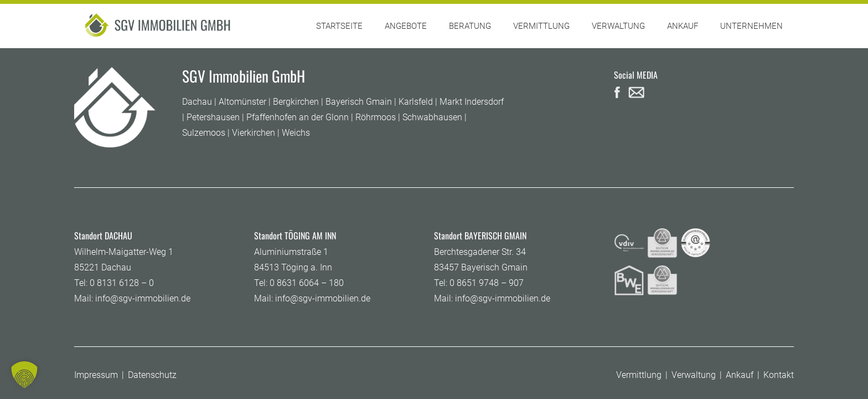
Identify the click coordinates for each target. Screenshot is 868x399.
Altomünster (242, 102)
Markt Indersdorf (472, 102)
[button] (24, 375)
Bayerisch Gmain (359, 102)
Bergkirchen (296, 102)
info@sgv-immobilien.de (143, 298)
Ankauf (740, 375)
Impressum (96, 375)
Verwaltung (694, 375)
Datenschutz (152, 375)
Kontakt (779, 375)
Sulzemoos (204, 133)
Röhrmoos (376, 117)
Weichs (296, 133)
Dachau (197, 102)
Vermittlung (639, 375)
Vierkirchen (254, 133)
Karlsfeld (416, 102)
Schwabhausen (432, 117)
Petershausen (213, 117)
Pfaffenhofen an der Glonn (298, 117)
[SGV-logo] (159, 26)
